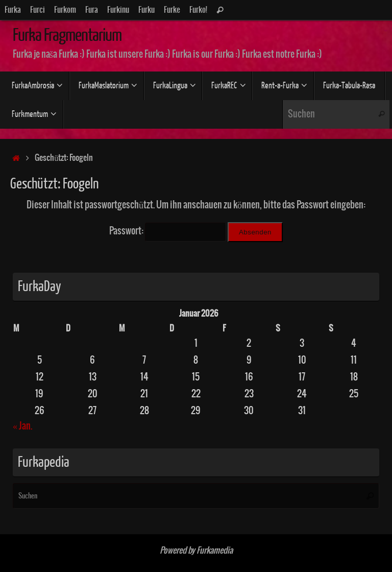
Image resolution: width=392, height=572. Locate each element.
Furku (146, 10)
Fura (92, 10)
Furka (13, 10)
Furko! (198, 10)
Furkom (65, 10)
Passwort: (168, 231)
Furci (38, 10)
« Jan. (22, 426)
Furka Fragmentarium (67, 35)
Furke (172, 10)
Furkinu (118, 10)
